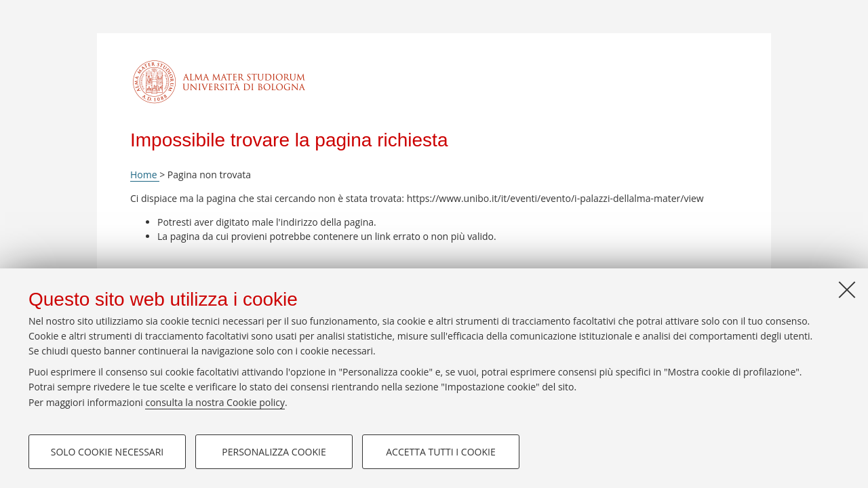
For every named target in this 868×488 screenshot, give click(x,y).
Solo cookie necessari (107, 452)
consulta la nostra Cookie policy (215, 402)
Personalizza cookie (274, 452)
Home (145, 175)
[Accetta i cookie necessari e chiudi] (847, 289)
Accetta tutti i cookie (440, 452)
